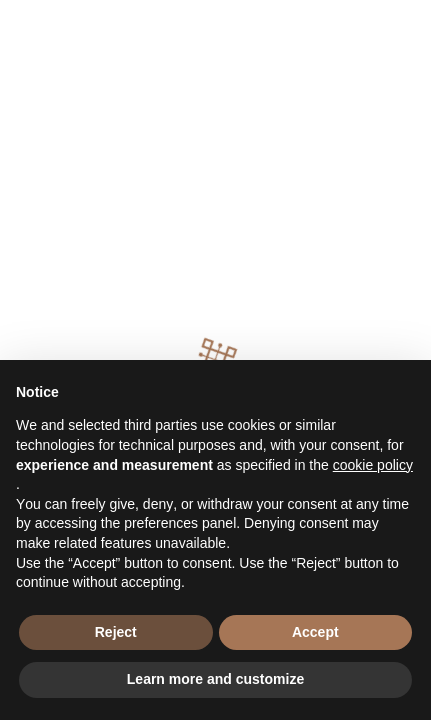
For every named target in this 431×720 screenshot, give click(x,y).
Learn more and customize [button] (215, 679)
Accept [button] (315, 632)
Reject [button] (116, 632)
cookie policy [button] (373, 465)
